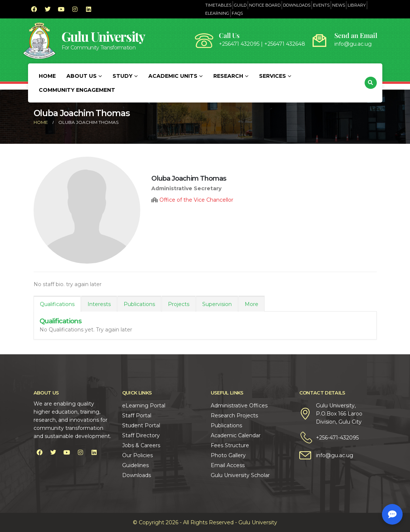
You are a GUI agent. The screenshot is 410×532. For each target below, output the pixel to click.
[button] (371, 83)
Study (123, 76)
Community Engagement (77, 90)
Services (273, 76)
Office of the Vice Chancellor (196, 200)
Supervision (217, 304)
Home (47, 76)
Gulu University (103, 36)
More (251, 304)
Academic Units (173, 76)
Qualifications (57, 304)
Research (228, 76)
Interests (99, 304)
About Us (82, 76)
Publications (139, 304)
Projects (179, 304)
